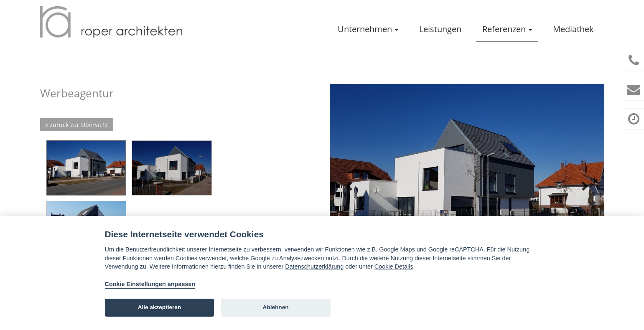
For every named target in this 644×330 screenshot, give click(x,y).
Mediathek (573, 29)
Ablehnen (276, 307)
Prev (349, 186)
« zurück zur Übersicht (77, 125)
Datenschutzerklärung (314, 267)
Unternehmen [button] (368, 29)
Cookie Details (394, 267)
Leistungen (440, 29)
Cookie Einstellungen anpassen (150, 284)
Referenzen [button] (507, 29)
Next (585, 186)
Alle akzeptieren (160, 307)
